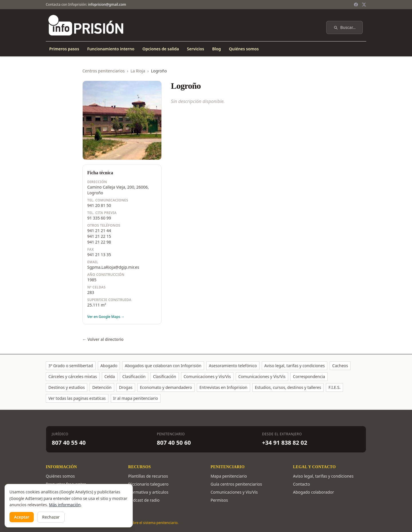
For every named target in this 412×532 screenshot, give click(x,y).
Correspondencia (309, 376)
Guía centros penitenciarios (236, 484)
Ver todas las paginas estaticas (77, 398)
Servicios (195, 49)
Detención (102, 387)
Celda (110, 376)
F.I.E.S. (334, 387)
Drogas (126, 387)
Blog (216, 49)
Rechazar (51, 517)
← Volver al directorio (103, 339)
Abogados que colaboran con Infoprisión (163, 366)
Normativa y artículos (148, 492)
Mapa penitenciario (229, 476)
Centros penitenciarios (104, 71)
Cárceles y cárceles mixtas (73, 376)
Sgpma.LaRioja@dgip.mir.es (113, 267)
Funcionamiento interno (111, 49)
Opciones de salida (161, 49)
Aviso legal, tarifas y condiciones (295, 366)
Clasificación (134, 376)
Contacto (301, 484)
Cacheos (340, 366)
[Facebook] (356, 5)
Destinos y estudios (67, 387)
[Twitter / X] (364, 5)
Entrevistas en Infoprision (223, 387)
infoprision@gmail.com (107, 4)
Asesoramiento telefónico (233, 366)
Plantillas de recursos (148, 476)
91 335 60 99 (99, 218)
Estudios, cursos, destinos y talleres (288, 387)
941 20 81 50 (99, 205)
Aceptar (22, 517)
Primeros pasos (64, 49)
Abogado (109, 366)
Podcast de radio (144, 500)
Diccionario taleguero (148, 484)
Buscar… (344, 27)
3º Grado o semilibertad (71, 366)
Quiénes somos (244, 49)
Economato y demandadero (166, 387)
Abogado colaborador (313, 492)
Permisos (219, 500)
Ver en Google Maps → (106, 317)
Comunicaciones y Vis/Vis (207, 376)
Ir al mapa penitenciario (136, 398)
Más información (65, 505)
